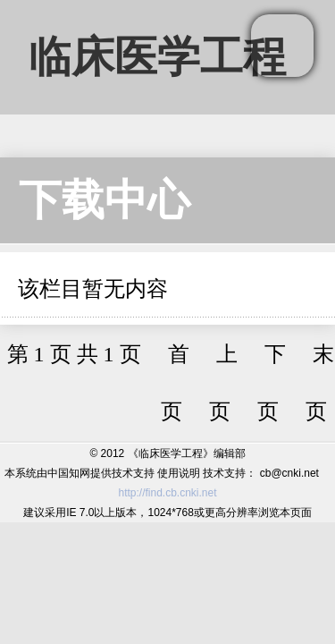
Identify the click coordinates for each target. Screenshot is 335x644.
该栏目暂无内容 (93, 289)
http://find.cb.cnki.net (167, 493)
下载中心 (105, 200)
